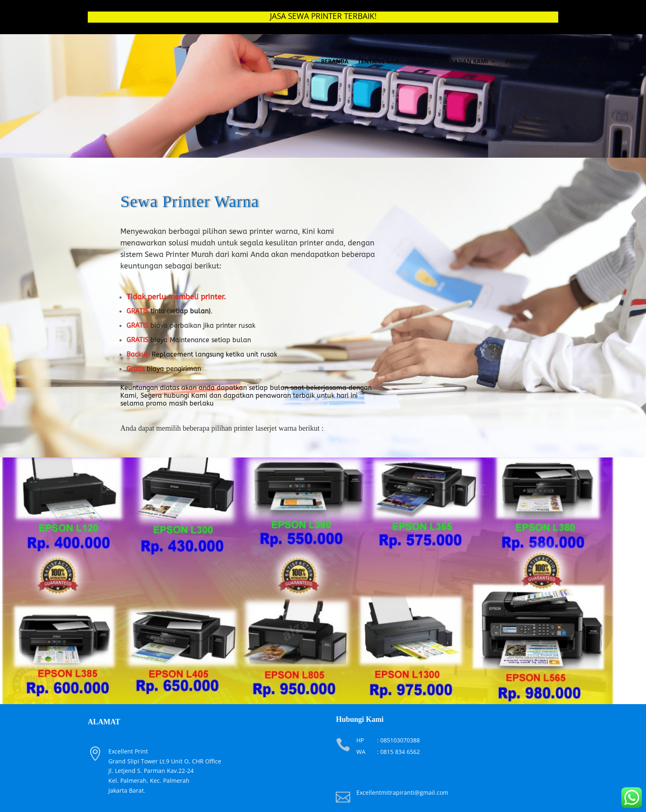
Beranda (335, 61)
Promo (516, 61)
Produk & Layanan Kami (449, 61)
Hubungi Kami (559, 61)
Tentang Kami (380, 61)
